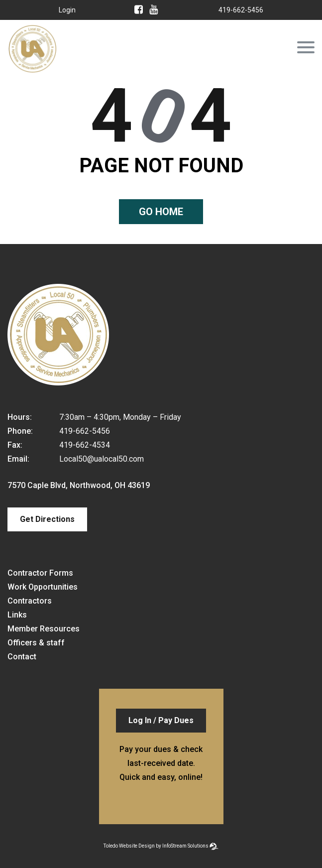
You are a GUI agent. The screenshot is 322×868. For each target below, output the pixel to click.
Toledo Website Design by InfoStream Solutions (156, 846)
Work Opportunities (43, 587)
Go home (161, 212)
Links (17, 615)
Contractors (30, 601)
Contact (22, 657)
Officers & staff (36, 643)
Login (67, 10)
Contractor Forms (40, 573)
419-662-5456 (241, 10)
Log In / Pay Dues (161, 720)
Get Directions (47, 519)
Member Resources (44, 629)
